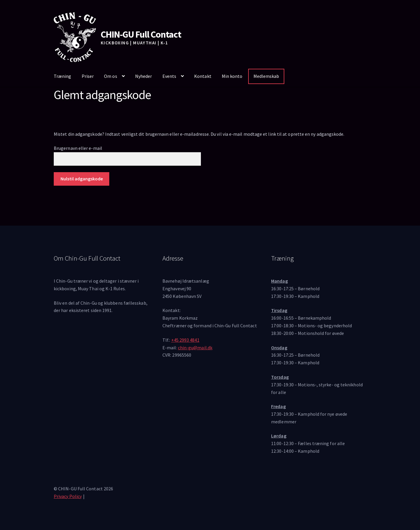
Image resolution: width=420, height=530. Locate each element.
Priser (88, 76)
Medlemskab (266, 76)
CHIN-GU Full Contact (141, 34)
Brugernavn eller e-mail (78, 148)
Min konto (232, 76)
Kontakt (203, 76)
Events (169, 76)
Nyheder (144, 76)
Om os (110, 76)
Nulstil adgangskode (82, 179)
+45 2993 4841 (185, 340)
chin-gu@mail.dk (195, 348)
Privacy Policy (68, 496)
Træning (63, 76)
